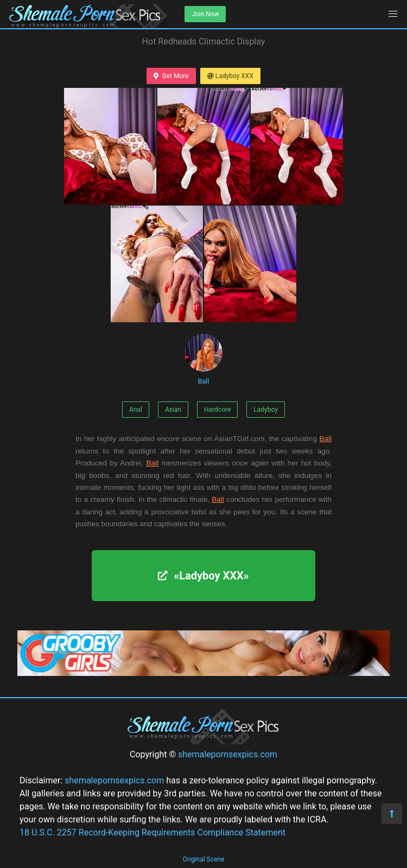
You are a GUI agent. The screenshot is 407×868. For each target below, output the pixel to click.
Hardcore (217, 410)
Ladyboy (266, 410)
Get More (171, 76)
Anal (136, 410)
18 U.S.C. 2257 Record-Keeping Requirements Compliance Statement (152, 832)
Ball (203, 359)
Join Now (205, 14)
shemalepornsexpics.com (228, 754)
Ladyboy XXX (230, 76)
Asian (173, 410)
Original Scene (204, 859)
